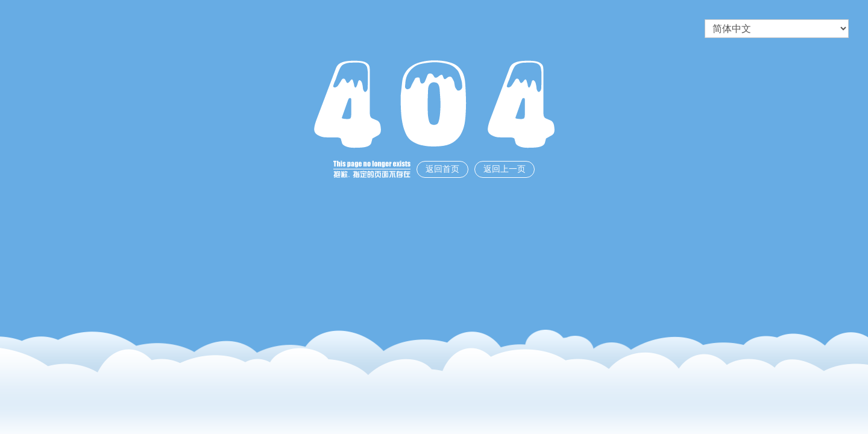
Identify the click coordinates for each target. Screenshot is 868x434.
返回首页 (442, 169)
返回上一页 (505, 169)
